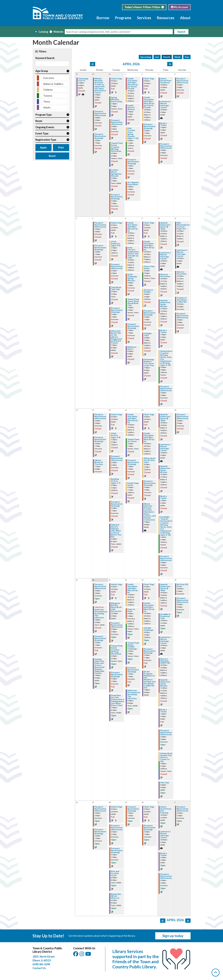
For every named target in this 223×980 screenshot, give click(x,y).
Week (178, 57)
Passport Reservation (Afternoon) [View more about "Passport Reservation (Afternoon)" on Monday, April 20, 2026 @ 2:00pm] (100, 586)
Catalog (43, 32)
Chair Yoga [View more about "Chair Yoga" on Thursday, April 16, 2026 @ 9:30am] (149, 414)
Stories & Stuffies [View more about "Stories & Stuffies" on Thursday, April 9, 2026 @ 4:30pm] (148, 291)
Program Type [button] (44, 115)
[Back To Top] (216, 973)
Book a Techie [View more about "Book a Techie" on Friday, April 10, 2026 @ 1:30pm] (164, 331)
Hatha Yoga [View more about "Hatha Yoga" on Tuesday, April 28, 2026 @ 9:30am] (117, 807)
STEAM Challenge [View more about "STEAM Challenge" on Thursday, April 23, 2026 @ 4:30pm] (149, 629)
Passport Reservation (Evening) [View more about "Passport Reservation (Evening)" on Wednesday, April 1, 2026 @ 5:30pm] (133, 162)
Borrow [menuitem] (103, 18)
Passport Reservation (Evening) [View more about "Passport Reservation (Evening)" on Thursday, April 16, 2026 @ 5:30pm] (150, 483)
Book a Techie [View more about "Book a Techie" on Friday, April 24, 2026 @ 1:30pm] (164, 711)
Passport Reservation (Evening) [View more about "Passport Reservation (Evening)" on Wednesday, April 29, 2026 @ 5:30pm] (133, 809)
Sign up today (173, 936)
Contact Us (39, 968)
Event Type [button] (42, 133)
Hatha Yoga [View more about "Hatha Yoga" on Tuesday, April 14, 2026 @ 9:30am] (117, 414)
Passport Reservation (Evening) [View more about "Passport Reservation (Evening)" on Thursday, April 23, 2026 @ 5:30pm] (150, 651)
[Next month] (170, 64)
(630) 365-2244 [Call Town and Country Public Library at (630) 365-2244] (41, 964)
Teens (47, 101)
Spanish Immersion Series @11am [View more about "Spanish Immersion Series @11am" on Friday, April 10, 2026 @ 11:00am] (165, 303)
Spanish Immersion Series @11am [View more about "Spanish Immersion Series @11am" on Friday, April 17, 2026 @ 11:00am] (165, 469)
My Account (180, 7)
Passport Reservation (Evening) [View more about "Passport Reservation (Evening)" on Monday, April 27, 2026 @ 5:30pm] (100, 832)
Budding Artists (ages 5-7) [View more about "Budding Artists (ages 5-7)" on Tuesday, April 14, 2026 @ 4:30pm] (116, 481)
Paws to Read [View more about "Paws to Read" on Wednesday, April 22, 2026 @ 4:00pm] (131, 610)
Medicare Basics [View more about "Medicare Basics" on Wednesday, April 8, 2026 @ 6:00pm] (132, 348)
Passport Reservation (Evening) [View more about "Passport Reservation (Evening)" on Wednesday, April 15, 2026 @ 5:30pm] (133, 462)
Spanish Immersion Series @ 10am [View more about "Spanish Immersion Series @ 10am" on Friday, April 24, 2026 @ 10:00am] (165, 587)
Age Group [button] (42, 71)
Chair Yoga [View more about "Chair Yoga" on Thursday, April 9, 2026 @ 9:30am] (149, 223)
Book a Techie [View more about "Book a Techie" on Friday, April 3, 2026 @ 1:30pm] (164, 124)
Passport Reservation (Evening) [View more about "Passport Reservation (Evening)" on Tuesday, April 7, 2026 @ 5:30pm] (117, 310)
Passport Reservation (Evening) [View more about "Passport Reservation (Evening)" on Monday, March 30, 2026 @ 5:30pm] (100, 136)
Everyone (49, 78)
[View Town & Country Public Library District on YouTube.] (88, 955)
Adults (47, 107)
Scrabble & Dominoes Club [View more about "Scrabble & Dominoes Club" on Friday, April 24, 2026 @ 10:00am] (165, 616)
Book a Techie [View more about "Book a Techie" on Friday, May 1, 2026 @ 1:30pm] (164, 854)
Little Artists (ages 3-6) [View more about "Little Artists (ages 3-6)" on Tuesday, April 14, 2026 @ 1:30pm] (116, 435)
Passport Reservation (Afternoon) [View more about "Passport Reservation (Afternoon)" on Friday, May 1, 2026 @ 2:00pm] (166, 876)
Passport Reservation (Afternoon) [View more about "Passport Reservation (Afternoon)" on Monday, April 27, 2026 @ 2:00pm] (100, 809)
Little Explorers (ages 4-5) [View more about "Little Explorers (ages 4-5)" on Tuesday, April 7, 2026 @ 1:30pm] (116, 244)
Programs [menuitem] (123, 18)
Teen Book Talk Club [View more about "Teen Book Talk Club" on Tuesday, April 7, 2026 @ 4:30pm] (116, 288)
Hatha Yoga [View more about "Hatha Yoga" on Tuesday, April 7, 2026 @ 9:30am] (117, 223)
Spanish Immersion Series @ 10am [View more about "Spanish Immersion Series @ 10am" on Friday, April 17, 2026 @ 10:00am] (165, 417)
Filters (42, 51)
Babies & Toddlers (53, 84)
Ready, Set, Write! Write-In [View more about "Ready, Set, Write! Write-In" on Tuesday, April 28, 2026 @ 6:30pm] (116, 896)
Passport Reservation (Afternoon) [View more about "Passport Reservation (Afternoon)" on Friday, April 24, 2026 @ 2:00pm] (166, 732)
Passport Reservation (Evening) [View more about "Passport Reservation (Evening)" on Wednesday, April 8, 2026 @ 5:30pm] (133, 326)
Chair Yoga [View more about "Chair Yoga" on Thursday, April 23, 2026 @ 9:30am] (149, 584)
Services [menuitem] (144, 18)
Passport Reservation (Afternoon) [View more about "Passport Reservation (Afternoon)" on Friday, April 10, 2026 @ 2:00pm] (166, 388)
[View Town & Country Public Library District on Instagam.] (82, 955)
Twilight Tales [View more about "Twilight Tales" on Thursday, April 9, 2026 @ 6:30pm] (148, 334)
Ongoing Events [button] (45, 127)
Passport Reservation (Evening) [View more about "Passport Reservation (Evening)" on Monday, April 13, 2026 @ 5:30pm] (100, 439)
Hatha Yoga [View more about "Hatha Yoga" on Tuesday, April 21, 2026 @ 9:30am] (117, 584)
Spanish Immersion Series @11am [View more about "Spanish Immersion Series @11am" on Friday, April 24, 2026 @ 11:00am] (165, 683)
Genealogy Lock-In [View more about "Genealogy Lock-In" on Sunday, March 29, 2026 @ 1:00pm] (83, 80)
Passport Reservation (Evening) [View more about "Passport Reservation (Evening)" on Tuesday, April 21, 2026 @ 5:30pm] (117, 675)
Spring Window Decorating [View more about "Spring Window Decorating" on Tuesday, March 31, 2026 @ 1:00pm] (116, 99)
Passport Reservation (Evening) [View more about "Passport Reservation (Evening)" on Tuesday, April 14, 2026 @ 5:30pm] (117, 504)
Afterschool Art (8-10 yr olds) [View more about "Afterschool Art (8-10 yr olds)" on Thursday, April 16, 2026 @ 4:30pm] (150, 460)
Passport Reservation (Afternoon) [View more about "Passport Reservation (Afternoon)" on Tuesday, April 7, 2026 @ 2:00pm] (117, 266)
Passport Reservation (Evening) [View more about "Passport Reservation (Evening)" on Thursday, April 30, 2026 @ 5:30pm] (150, 828)
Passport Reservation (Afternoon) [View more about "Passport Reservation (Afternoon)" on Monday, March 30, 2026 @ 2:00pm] (100, 113)
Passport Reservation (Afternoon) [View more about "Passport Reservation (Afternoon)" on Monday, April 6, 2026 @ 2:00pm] (100, 225)
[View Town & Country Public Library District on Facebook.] (76, 955)
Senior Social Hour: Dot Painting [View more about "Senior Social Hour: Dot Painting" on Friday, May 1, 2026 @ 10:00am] (166, 810)
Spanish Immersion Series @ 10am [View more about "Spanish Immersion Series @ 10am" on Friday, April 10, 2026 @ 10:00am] (165, 226)
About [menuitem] (185, 18)
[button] (144, 7)
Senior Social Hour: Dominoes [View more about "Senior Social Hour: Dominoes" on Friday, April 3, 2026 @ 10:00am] (166, 81)
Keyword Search (45, 58)
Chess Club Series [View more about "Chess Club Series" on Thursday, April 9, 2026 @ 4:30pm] (149, 267)
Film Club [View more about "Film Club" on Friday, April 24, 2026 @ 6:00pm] (165, 783)
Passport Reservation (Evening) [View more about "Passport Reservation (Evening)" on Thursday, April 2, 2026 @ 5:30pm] (150, 126)
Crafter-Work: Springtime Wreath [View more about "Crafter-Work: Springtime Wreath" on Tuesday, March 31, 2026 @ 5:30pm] (116, 173)
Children (48, 90)
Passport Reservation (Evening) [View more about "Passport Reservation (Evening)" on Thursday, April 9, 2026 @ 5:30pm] (150, 313)
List (157, 57)
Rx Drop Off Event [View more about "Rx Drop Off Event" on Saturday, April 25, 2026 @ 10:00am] (182, 585)
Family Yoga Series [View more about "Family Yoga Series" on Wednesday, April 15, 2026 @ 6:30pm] (133, 484)
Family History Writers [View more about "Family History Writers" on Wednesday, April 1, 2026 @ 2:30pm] (131, 107)
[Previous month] (93, 64)
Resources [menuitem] (166, 18)
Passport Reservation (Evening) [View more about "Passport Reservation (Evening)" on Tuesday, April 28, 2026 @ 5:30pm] (117, 850)
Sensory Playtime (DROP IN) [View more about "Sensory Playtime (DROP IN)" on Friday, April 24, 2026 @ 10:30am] (165, 661)
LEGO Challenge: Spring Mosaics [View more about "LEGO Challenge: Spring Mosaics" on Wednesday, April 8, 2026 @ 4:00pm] (132, 278)
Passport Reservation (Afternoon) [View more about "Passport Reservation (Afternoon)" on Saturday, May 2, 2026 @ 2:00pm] (183, 809)
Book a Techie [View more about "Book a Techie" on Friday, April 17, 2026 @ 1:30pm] (164, 497)
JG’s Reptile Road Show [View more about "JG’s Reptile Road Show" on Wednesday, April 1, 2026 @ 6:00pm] (133, 183)
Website (58, 32)
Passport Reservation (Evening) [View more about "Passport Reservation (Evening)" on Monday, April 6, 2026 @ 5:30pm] (100, 248)
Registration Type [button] (46, 140)
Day (187, 57)
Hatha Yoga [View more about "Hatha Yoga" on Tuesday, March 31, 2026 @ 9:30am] (117, 79)
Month (167, 57)
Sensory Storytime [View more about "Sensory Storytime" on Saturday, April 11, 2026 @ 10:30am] (182, 273)
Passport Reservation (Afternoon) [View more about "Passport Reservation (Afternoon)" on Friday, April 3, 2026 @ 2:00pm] (166, 146)
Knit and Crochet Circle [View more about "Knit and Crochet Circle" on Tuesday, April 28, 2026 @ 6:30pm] (115, 873)
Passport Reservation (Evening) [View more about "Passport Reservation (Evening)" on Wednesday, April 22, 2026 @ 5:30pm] (133, 670)
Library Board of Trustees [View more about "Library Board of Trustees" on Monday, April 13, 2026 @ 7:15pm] (99, 462)
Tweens (48, 96)
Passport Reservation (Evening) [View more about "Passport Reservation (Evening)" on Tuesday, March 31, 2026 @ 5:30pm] (117, 197)
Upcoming (146, 57)
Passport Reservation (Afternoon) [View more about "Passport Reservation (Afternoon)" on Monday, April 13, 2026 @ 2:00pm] (100, 416)
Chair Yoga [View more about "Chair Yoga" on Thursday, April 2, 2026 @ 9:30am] (149, 79)
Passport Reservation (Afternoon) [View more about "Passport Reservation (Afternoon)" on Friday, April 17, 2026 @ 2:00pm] (166, 558)
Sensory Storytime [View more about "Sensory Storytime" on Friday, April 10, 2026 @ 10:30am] (165, 275)
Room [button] (39, 121)
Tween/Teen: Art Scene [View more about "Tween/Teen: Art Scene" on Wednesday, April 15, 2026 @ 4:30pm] (133, 440)
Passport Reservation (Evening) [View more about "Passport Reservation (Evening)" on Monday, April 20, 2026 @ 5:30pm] (100, 638)
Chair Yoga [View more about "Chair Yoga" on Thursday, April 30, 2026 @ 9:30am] (149, 807)
